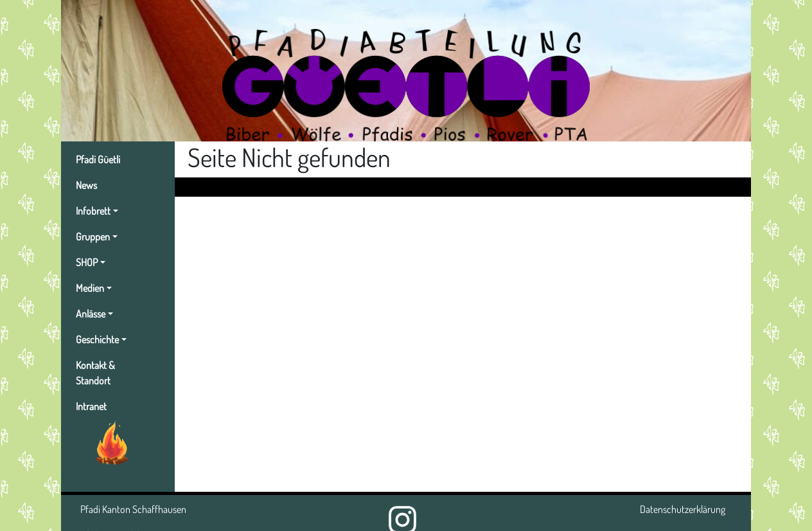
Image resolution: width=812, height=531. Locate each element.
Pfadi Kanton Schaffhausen (133, 509)
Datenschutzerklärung (683, 509)
